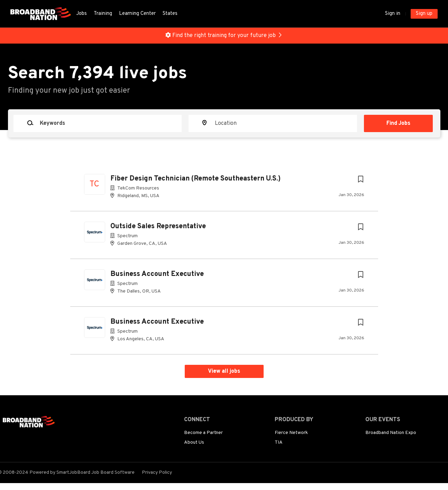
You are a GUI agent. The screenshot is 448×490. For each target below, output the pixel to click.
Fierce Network (291, 433)
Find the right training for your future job (224, 36)
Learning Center (137, 14)
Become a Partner (203, 433)
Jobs (81, 14)
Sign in (393, 14)
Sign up (424, 14)
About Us (194, 442)
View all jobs (224, 371)
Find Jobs (398, 123)
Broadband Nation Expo (391, 433)
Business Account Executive (157, 274)
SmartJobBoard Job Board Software (95, 473)
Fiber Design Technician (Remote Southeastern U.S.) (195, 179)
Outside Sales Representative (158, 226)
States (170, 14)
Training (103, 14)
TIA (279, 442)
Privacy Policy (157, 473)
